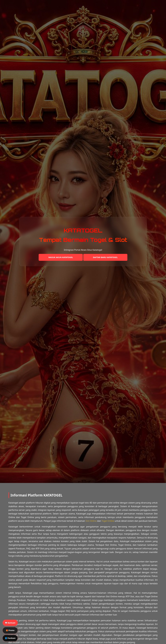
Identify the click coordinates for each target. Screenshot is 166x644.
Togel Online (108, 521)
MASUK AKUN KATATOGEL (61, 257)
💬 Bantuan (10, 623)
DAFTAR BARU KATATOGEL (105, 257)
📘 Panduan (10, 638)
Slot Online (91, 521)
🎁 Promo (10, 630)
